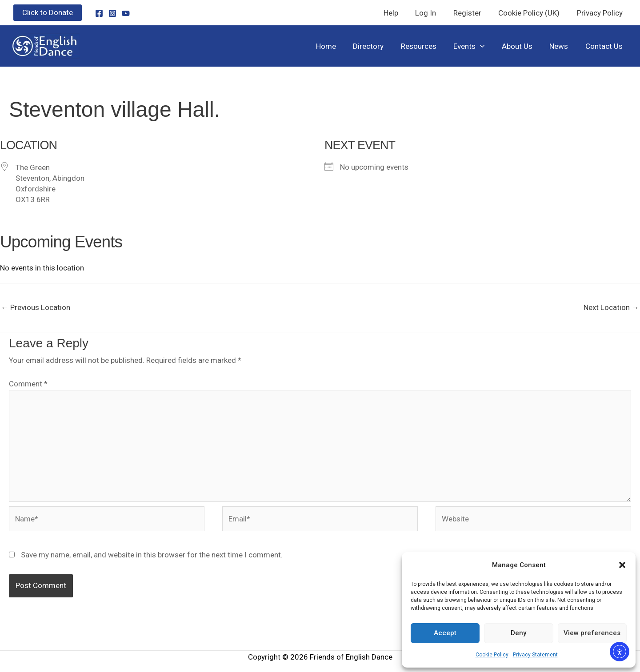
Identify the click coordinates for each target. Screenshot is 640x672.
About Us (522, 46)
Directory (379, 46)
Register (472, 13)
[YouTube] (126, 13)
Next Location (611, 307)
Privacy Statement (535, 655)
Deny (518, 633)
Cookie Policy (492, 655)
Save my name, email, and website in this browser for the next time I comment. (152, 555)
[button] (622, 565)
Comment (28, 384)
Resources (428, 46)
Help (400, 13)
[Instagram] (112, 13)
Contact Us (605, 46)
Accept (445, 633)
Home (339, 46)
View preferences (592, 633)
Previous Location (36, 307)
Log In (433, 13)
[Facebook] (99, 13)
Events (476, 46)
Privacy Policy (601, 13)
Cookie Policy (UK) (532, 13)
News (562, 46)
